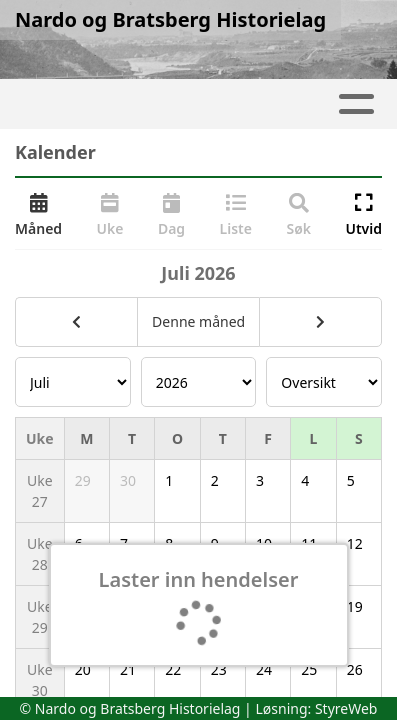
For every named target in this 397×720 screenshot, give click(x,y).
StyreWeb (346, 708)
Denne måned (198, 321)
